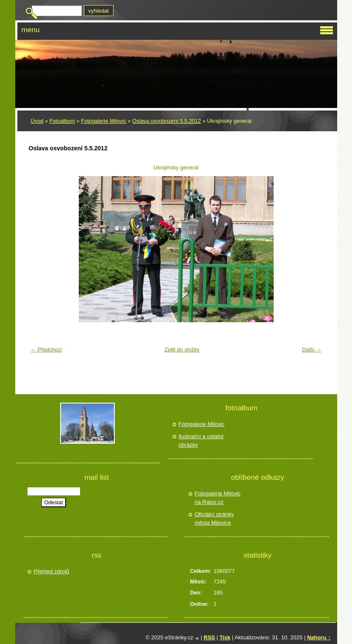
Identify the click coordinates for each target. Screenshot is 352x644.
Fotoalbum (62, 121)
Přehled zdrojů (52, 571)
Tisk (225, 637)
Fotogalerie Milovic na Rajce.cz (218, 498)
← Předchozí (47, 350)
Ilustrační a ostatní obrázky (201, 441)
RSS (209, 637)
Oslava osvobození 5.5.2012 (166, 121)
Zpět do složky (182, 350)
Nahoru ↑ (319, 637)
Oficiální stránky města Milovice (214, 518)
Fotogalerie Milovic (104, 121)
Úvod (37, 121)
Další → (312, 350)
